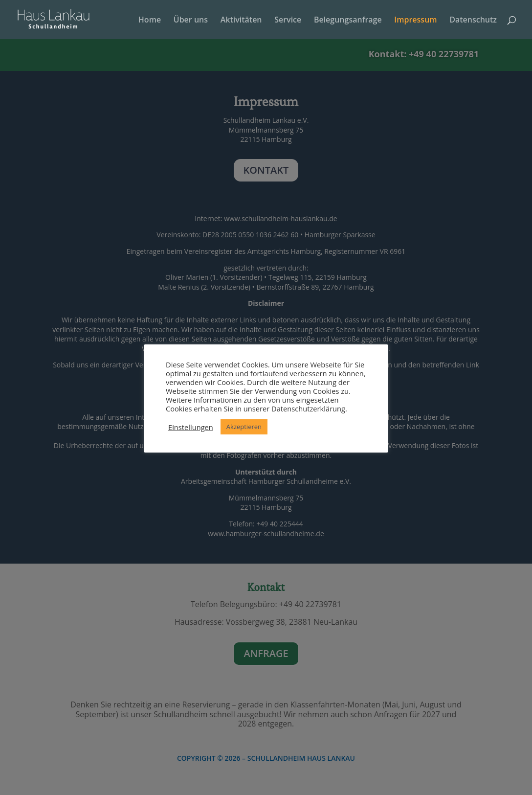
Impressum (415, 21)
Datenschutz (473, 21)
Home (150, 21)
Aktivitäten (241, 21)
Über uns (191, 21)
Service (288, 21)
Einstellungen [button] (191, 427)
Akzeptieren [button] (244, 427)
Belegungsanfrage (348, 21)
